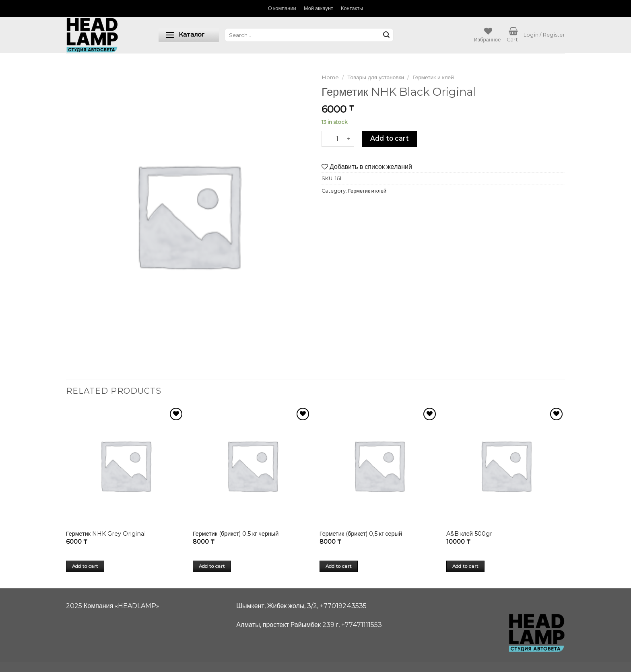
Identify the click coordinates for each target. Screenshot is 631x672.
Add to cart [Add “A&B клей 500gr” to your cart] (466, 566)
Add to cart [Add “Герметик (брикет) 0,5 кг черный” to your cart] (212, 566)
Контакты (352, 8)
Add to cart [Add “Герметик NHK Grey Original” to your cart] (85, 566)
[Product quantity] (337, 139)
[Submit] (386, 35)
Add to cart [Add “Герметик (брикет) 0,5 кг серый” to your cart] (339, 566)
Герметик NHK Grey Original (106, 534)
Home (330, 77)
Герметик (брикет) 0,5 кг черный (236, 534)
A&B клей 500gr (469, 534)
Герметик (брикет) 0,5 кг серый (361, 534)
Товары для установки (376, 77)
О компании (282, 8)
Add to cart (389, 139)
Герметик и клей (433, 77)
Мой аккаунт (319, 8)
